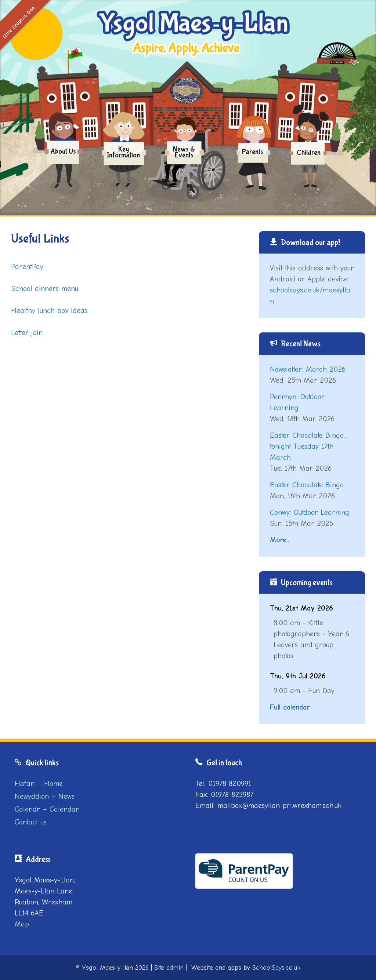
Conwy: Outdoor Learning (310, 512)
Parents (253, 152)
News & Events (184, 152)
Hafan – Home (39, 784)
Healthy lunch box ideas (49, 311)
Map (22, 924)
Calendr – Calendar (47, 809)
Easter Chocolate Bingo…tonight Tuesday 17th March (309, 446)
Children (309, 153)
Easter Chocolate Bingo (307, 485)
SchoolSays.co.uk (276, 968)
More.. (280, 540)
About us (63, 151)
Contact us (31, 822)
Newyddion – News (45, 796)
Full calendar (290, 707)
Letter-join (27, 333)
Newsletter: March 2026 (308, 369)
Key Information (123, 152)
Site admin (169, 968)
